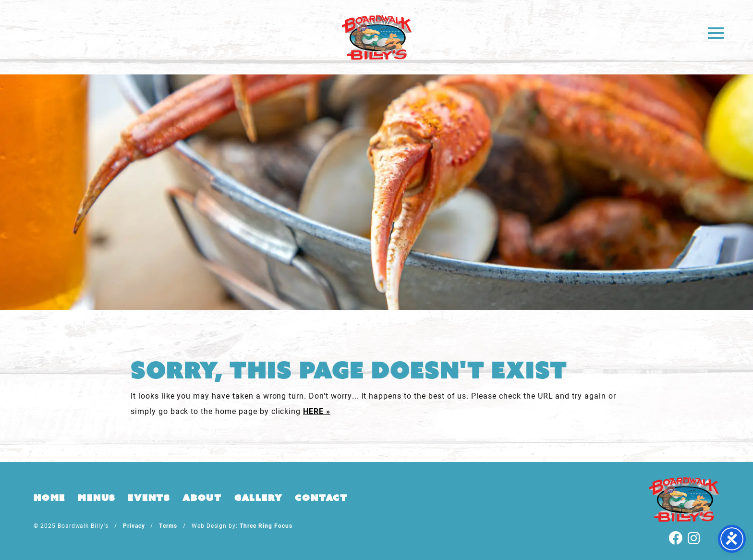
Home (49, 498)
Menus (97, 498)
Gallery (259, 498)
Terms (168, 525)
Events (149, 498)
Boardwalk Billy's (377, 37)
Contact (321, 498)
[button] (716, 32)
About (202, 498)
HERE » (317, 411)
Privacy (134, 525)
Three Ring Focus (266, 525)
